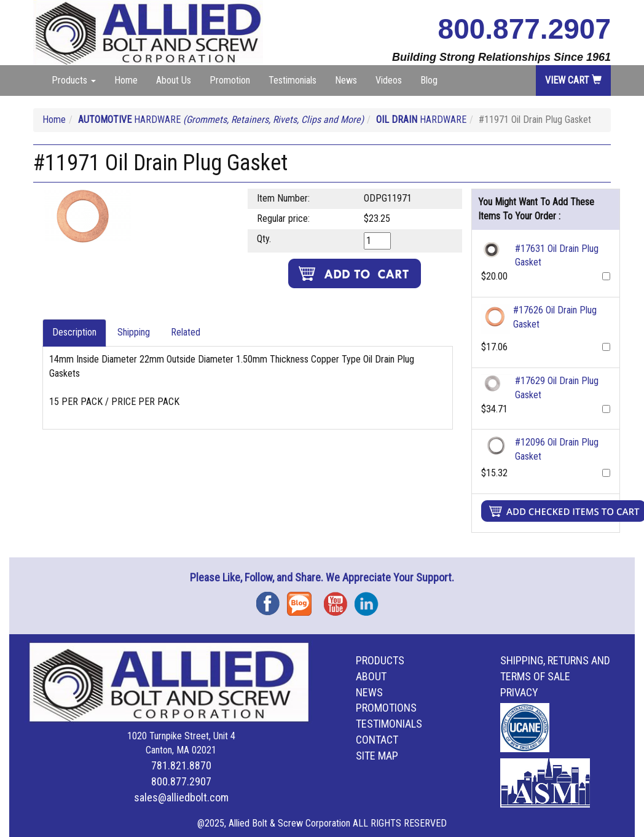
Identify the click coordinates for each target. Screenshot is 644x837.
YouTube (339, 599)
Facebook (272, 599)
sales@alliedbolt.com (181, 797)
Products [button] (74, 80)
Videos (389, 80)
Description (74, 332)
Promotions (386, 708)
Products (380, 660)
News (346, 80)
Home (126, 80)
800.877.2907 (524, 29)
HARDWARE (221, 120)
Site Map (377, 756)
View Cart (573, 80)
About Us (174, 80)
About (371, 676)
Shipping (134, 332)
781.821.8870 (181, 765)
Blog (429, 80)
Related (186, 332)
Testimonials (293, 80)
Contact (377, 740)
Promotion (230, 80)
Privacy (519, 692)
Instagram (370, 599)
